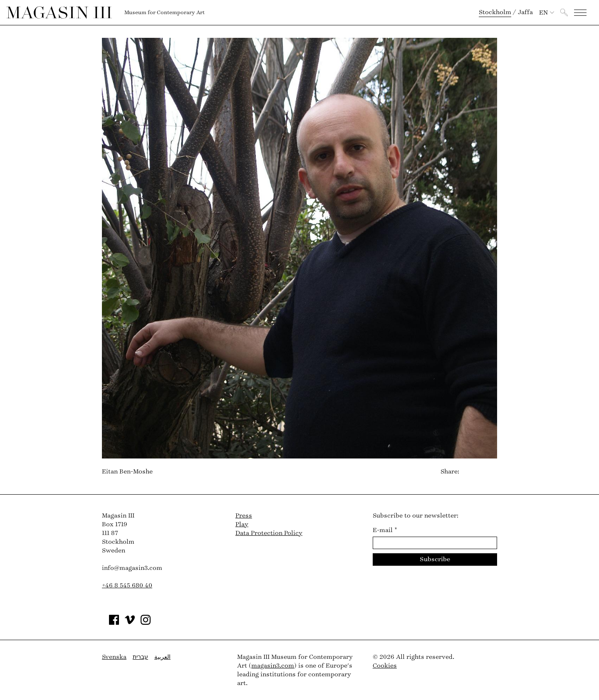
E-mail (385, 530)
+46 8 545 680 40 (127, 585)
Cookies (385, 666)
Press (244, 516)
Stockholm (495, 12)
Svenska (114, 657)
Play (242, 524)
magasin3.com (273, 666)
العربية (162, 657)
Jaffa (525, 12)
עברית (140, 657)
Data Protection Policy (269, 533)
